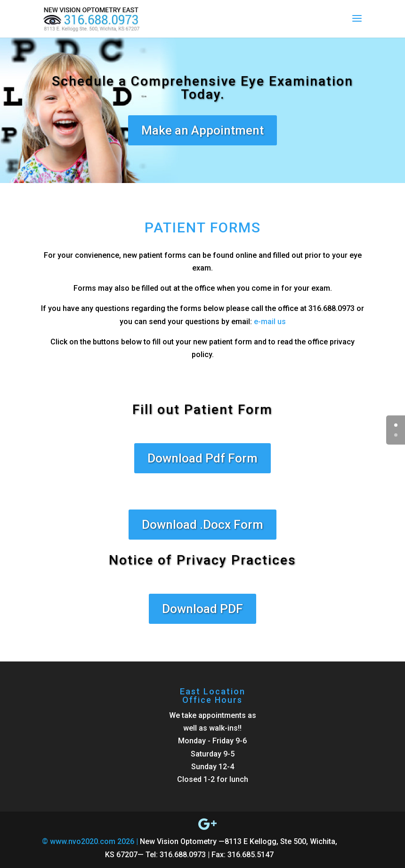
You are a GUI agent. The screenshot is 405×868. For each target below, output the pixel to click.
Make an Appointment (202, 130)
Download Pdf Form (202, 458)
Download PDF (202, 609)
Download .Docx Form (202, 525)
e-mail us (270, 322)
